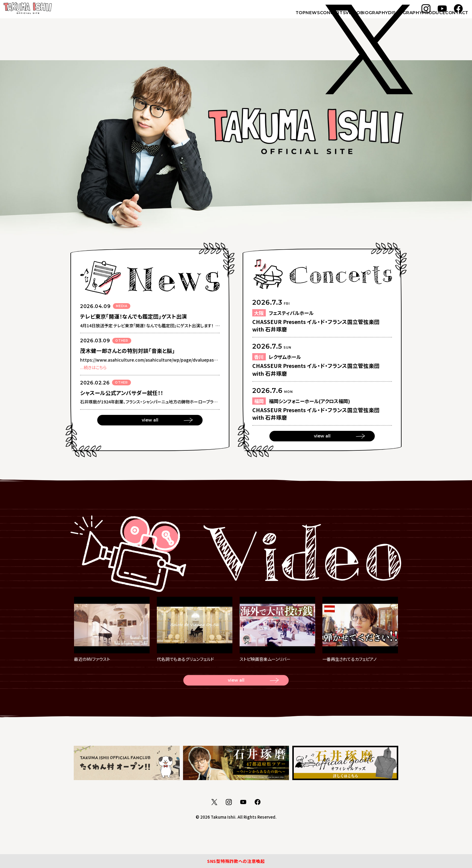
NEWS (249, 18)
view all (150, 422)
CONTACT (451, 18)
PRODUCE (418, 18)
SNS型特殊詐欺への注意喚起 (236, 859)
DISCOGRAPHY (380, 18)
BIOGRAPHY (339, 18)
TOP (227, 18)
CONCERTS (279, 18)
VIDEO (308, 18)
